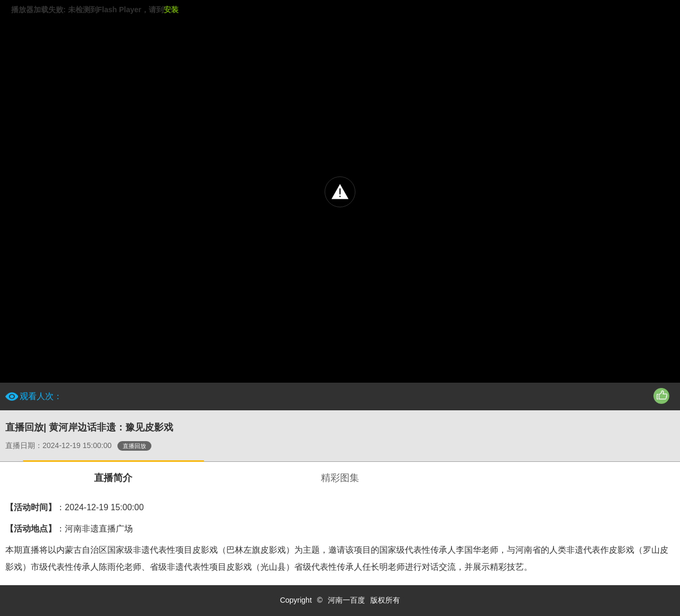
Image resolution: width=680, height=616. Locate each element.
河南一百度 (346, 600)
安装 (171, 10)
